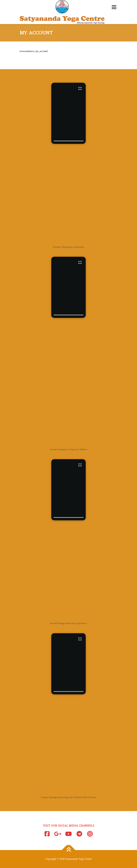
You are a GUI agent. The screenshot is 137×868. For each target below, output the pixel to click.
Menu (113, 7)
